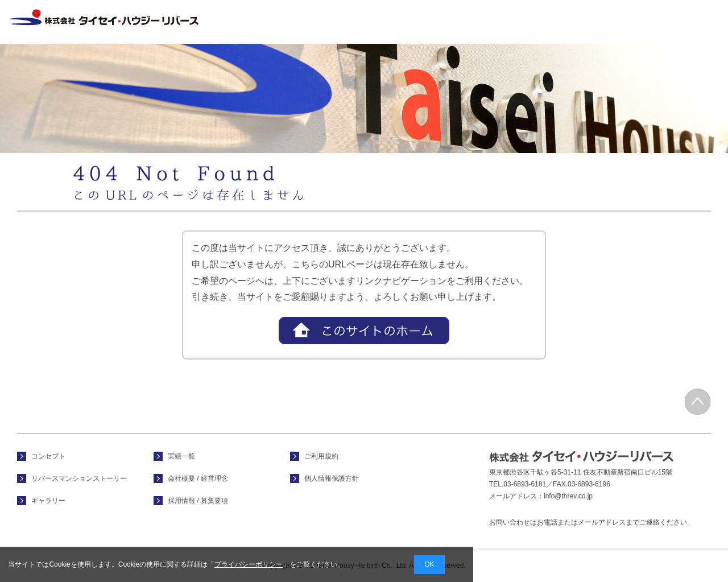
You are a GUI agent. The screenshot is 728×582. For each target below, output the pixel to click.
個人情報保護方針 (332, 478)
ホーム (319, 22)
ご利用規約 (321, 456)
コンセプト (395, 22)
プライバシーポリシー (249, 564)
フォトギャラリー (470, 22)
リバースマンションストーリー (79, 478)
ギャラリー (48, 501)
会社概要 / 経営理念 (620, 22)
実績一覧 (545, 22)
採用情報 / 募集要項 (693, 22)
